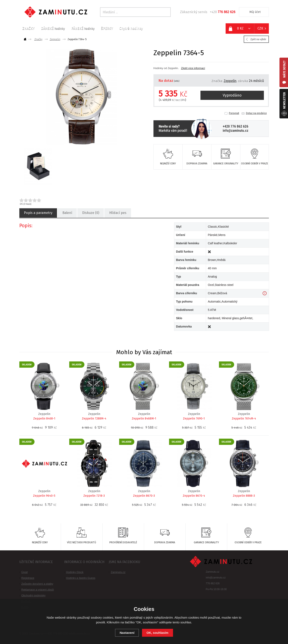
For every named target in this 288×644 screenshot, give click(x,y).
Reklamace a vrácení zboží (38, 590)
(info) (177, 81)
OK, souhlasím (158, 633)
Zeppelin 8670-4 (194, 496)
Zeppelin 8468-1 (44, 419)
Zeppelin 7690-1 (194, 419)
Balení (67, 213)
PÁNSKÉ (83, 28)
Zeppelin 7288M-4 (94, 419)
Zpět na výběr (258, 39)
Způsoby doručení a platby (37, 584)
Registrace (28, 578)
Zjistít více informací (193, 68)
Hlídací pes (118, 213)
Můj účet (255, 12)
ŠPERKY (107, 28)
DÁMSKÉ (53, 28)
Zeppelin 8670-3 (144, 496)
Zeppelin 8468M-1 (144, 419)
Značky (38, 39)
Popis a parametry (38, 213)
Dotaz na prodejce (256, 113)
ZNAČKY (28, 28)
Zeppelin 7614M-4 (244, 419)
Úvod (25, 572)
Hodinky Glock (75, 572)
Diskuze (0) (90, 213)
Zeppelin (55, 39)
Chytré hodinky (131, 28)
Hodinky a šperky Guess (81, 578)
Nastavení (127, 633)
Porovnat (234, 113)
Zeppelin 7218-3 (94, 496)
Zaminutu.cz (118, 572)
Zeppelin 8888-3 (244, 496)
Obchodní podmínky (33, 595)
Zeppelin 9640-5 (44, 496)
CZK (260, 28)
